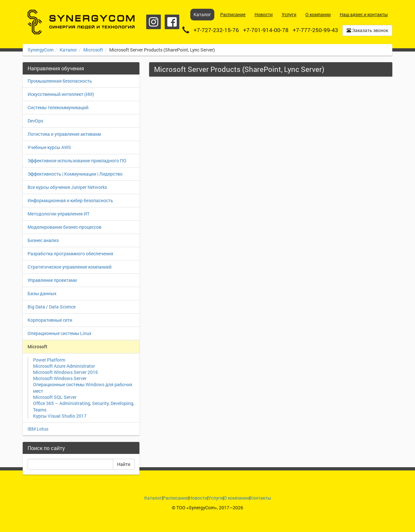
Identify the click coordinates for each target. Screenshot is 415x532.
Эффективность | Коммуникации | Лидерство (75, 174)
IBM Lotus (38, 429)
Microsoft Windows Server (60, 378)
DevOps (35, 121)
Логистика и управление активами (64, 134)
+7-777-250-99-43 (315, 30)
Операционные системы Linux (59, 333)
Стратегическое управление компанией (70, 267)
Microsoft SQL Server (55, 397)
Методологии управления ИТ (59, 214)
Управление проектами (52, 280)
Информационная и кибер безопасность (70, 200)
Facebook (172, 22)
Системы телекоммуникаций (58, 107)
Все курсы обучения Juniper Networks (67, 187)
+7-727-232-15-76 (216, 30)
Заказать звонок (367, 30)
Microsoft (93, 50)
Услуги (215, 498)
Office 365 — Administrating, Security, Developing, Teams (84, 406)
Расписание (175, 498)
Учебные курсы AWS (49, 147)
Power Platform (49, 360)
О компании (236, 498)
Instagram (154, 22)
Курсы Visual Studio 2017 (60, 416)
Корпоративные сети (50, 320)
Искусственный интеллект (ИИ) (61, 94)
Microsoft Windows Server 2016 (65, 372)
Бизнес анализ (43, 240)
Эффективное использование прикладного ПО (77, 161)
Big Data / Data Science (52, 307)
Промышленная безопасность (60, 81)
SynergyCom (41, 50)
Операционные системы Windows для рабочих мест (83, 388)
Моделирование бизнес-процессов (65, 227)
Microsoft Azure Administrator (64, 366)
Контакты (261, 498)
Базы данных (42, 293)
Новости (198, 498)
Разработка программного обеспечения (70, 254)
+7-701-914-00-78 (266, 30)
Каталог (68, 50)
